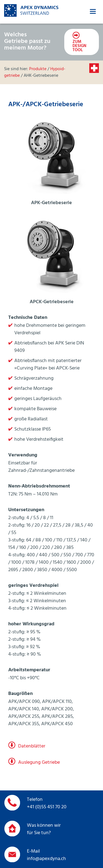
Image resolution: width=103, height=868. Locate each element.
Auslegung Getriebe (39, 762)
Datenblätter (32, 746)
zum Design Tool (79, 46)
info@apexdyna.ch (46, 859)
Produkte (38, 69)
